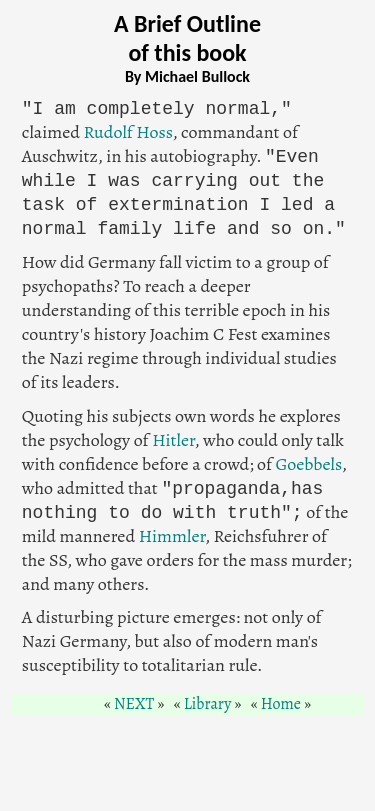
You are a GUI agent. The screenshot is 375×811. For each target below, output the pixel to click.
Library (208, 704)
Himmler (172, 536)
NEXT (134, 704)
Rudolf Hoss (128, 132)
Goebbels (309, 464)
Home (281, 704)
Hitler (173, 440)
